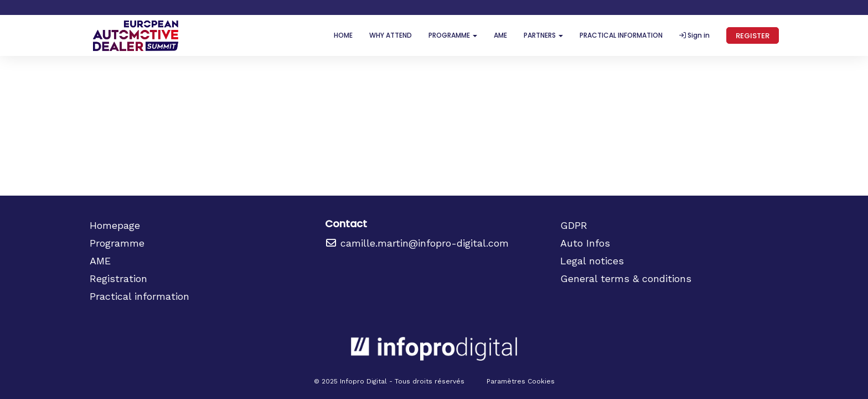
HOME (343, 35)
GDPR (574, 225)
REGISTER (753, 36)
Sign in (694, 35)
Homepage (115, 225)
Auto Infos (585, 243)
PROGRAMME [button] (453, 35)
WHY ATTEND (391, 35)
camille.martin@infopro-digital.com (417, 243)
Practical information (139, 296)
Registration (118, 278)
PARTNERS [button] (543, 35)
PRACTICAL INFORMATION (621, 35)
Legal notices (592, 261)
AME (500, 35)
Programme (117, 243)
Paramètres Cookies (521, 381)
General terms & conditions (626, 278)
